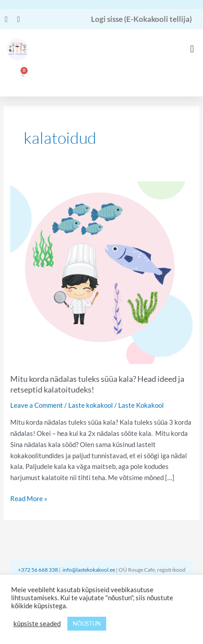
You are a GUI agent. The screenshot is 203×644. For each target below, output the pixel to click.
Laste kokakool (91, 405)
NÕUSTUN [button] (87, 623)
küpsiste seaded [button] (37, 624)
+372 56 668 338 (38, 570)
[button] (192, 49)
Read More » (29, 498)
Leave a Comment (37, 405)
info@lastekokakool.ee (89, 570)
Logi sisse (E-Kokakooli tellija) (141, 19)
